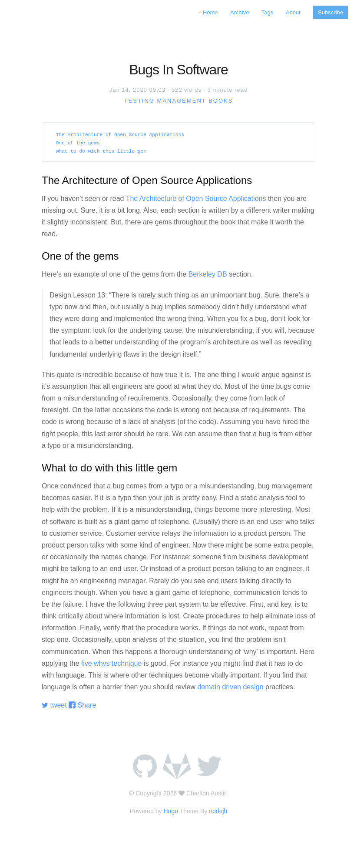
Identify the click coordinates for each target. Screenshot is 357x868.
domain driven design (230, 687)
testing (139, 101)
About (293, 12)
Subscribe (331, 12)
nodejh (218, 811)
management (182, 101)
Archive (240, 12)
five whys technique (112, 663)
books (221, 101)
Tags (267, 12)
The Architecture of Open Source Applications (120, 135)
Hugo (170, 811)
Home (208, 12)
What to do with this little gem (101, 151)
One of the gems (78, 143)
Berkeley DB (208, 274)
